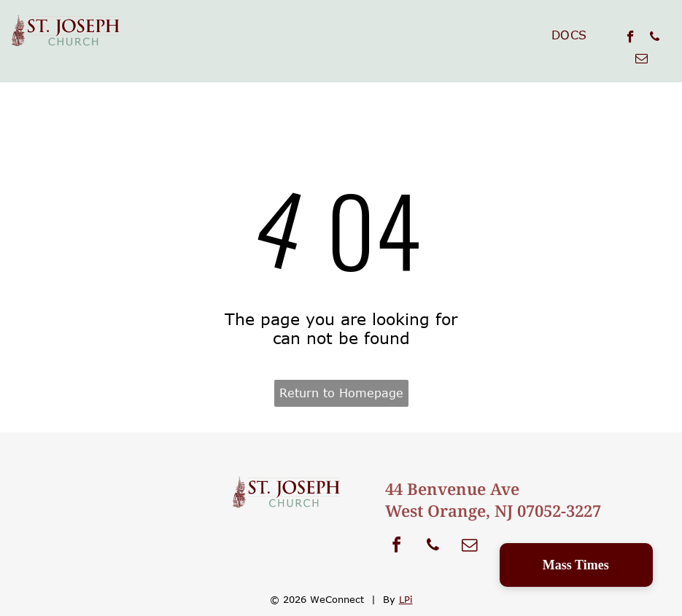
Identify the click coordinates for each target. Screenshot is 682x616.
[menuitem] (569, 35)
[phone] (655, 39)
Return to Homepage (341, 393)
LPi (406, 599)
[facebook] (631, 39)
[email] (642, 61)
